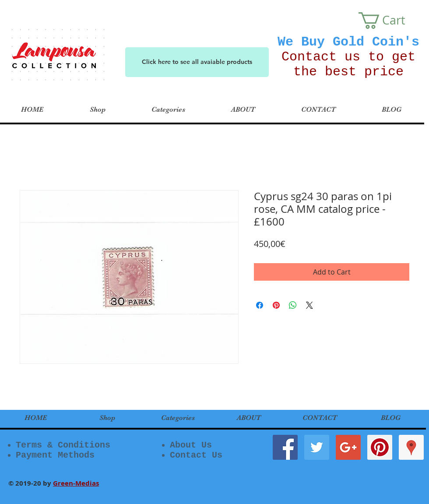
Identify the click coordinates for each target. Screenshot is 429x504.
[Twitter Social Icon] (317, 447)
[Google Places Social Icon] (411, 447)
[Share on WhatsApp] (293, 305)
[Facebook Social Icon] (285, 447)
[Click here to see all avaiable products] (197, 62)
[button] (390, 21)
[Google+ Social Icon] (348, 447)
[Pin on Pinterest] (276, 305)
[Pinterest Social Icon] (380, 447)
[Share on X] (309, 305)
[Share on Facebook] (260, 305)
